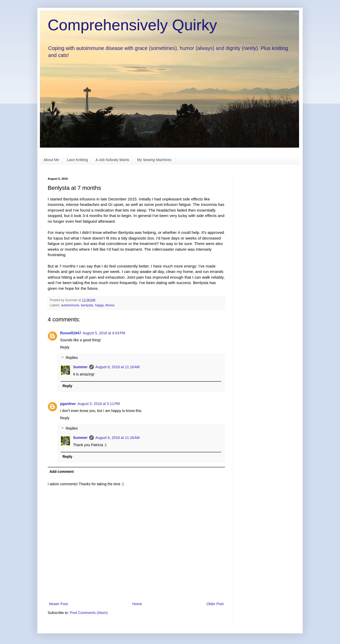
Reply (65, 347)
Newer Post (58, 604)
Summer (80, 367)
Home (137, 604)
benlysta (87, 305)
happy (99, 305)
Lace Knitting (77, 160)
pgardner (68, 404)
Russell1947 (71, 333)
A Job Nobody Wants (112, 160)
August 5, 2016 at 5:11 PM (99, 404)
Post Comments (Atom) (89, 613)
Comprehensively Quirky (132, 25)
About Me (51, 160)
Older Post (215, 604)
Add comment (62, 472)
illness (110, 305)
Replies (72, 358)
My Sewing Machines (154, 160)
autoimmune (70, 305)
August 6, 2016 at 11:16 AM (118, 367)
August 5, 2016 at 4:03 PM (104, 333)
